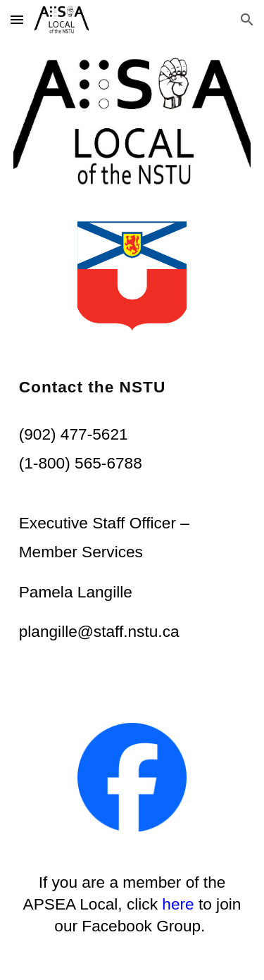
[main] (132, 387)
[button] (17, 19)
